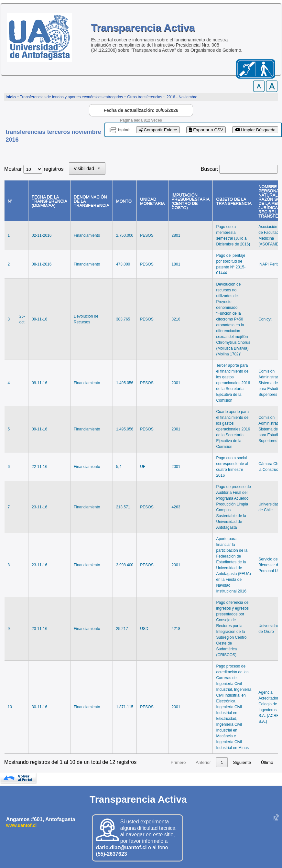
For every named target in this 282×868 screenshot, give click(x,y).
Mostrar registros (34, 169)
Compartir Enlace (158, 130)
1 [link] (209, 762)
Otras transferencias (145, 97)
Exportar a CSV (206, 130)
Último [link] (267, 762)
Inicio (11, 97)
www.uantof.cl (21, 825)
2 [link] (222, 762)
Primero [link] (166, 762)
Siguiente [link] (242, 762)
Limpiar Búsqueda (255, 130)
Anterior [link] (191, 762)
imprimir (124, 130)
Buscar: (210, 169)
